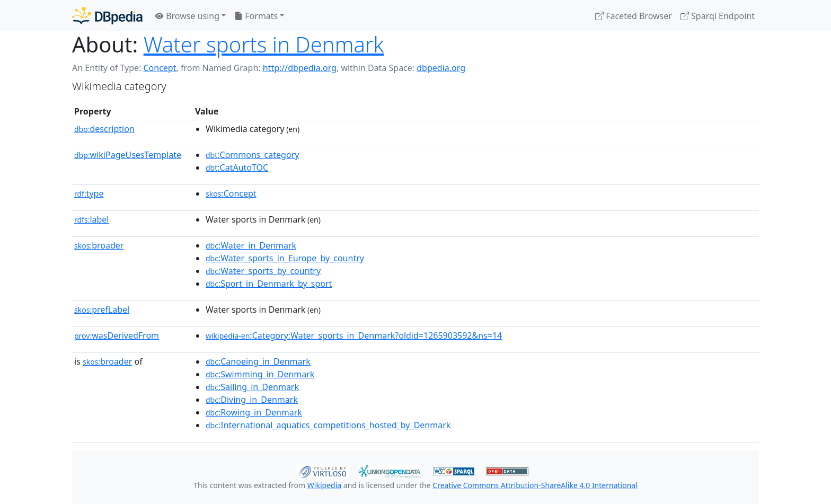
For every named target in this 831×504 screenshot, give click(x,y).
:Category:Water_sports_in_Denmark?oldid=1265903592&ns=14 (354, 335)
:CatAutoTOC (237, 167)
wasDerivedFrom (117, 335)
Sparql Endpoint (718, 16)
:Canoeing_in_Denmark (258, 361)
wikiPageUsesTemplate (128, 155)
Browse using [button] (187, 16)
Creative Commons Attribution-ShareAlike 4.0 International (535, 485)
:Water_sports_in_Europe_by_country (285, 258)
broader (99, 245)
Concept (160, 68)
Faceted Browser (634, 16)
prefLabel (102, 310)
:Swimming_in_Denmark (260, 374)
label (92, 219)
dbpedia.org (441, 68)
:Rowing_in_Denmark (254, 412)
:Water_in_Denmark (251, 245)
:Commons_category (252, 155)
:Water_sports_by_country (263, 271)
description (104, 129)
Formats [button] (256, 16)
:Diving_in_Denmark (252, 400)
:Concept (231, 193)
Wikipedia (324, 485)
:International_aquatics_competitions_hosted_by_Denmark (328, 425)
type (89, 193)
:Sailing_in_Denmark (252, 387)
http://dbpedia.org (300, 68)
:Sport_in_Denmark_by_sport (269, 284)
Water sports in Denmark (264, 44)
